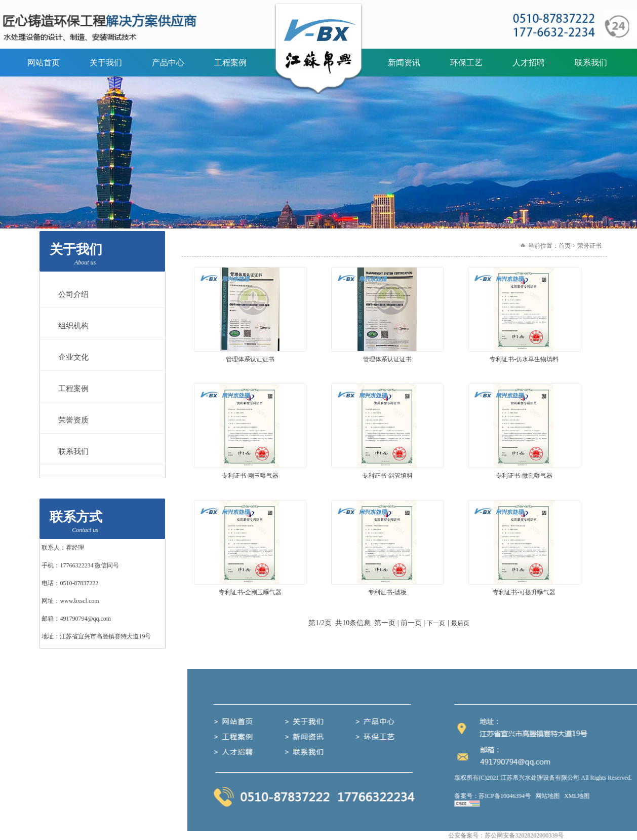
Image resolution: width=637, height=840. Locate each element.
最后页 (460, 623)
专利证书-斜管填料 (387, 476)
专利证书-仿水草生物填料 (524, 359)
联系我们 (591, 63)
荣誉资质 (69, 420)
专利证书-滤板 (387, 592)
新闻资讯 (404, 63)
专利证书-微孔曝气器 (524, 476)
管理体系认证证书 (250, 359)
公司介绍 (69, 294)
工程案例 (230, 63)
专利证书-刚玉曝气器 (250, 476)
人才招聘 (529, 63)
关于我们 (106, 63)
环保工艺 (466, 63)
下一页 (436, 623)
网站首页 (44, 63)
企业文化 (69, 357)
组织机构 (69, 326)
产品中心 (168, 63)
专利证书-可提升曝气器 (524, 592)
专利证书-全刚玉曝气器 (250, 592)
